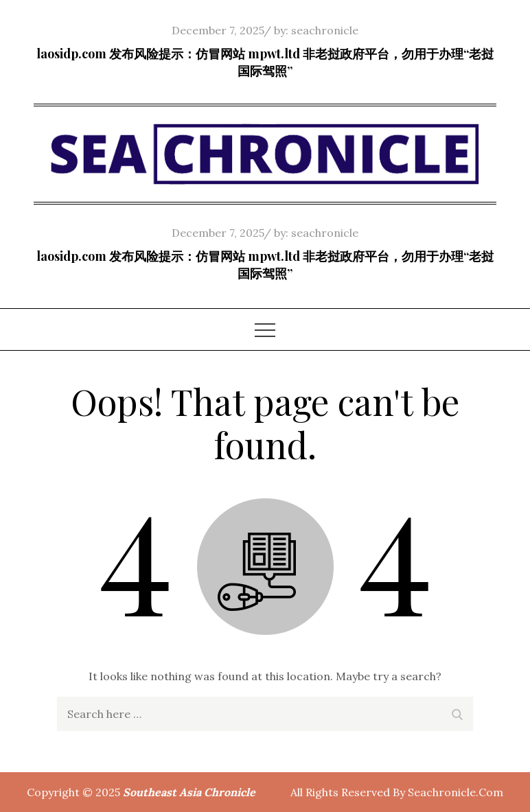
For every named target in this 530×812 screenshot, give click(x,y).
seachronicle (325, 30)
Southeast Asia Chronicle (189, 792)
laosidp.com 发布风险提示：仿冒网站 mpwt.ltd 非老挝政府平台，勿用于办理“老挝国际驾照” (265, 62)
